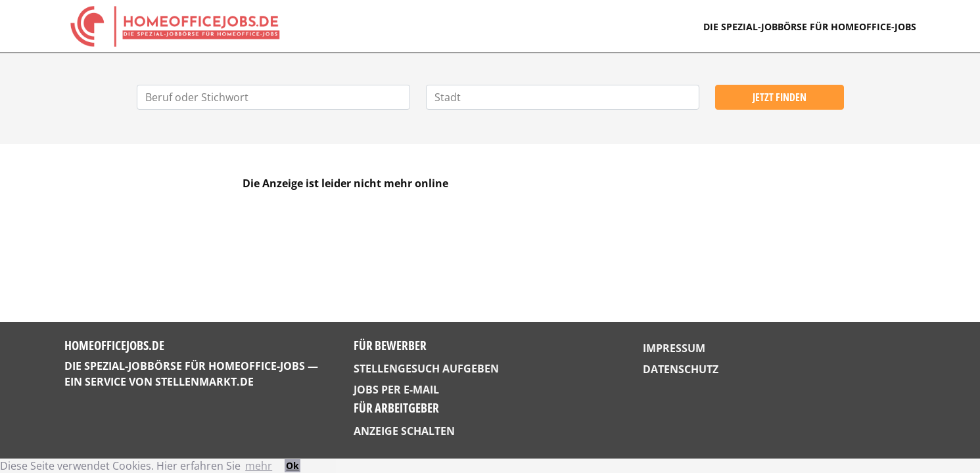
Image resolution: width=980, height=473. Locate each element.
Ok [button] (292, 465)
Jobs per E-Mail (396, 390)
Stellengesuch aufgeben (426, 369)
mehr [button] (259, 466)
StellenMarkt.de (204, 382)
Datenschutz (681, 369)
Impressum (674, 348)
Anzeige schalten (404, 431)
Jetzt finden (780, 97)
